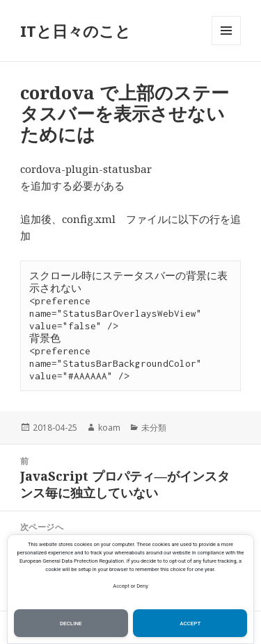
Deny (142, 586)
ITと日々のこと (76, 31)
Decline (71, 624)
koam (109, 428)
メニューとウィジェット (226, 45)
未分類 (154, 428)
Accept (121, 586)
